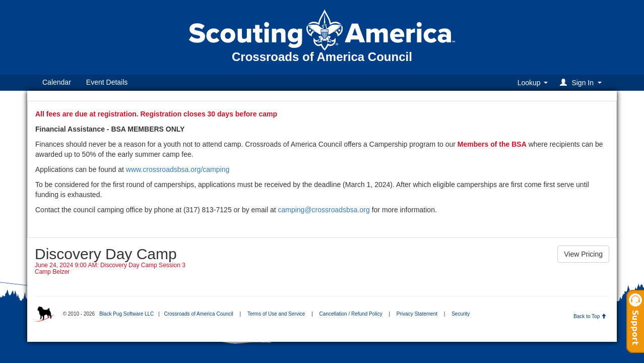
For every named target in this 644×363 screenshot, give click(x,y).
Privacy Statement (417, 314)
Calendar (57, 82)
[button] (582, 82)
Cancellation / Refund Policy (351, 314)
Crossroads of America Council (198, 314)
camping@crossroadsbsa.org (324, 210)
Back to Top (590, 316)
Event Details (107, 82)
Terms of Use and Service (276, 314)
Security (461, 314)
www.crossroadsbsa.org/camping (178, 169)
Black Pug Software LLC (126, 314)
